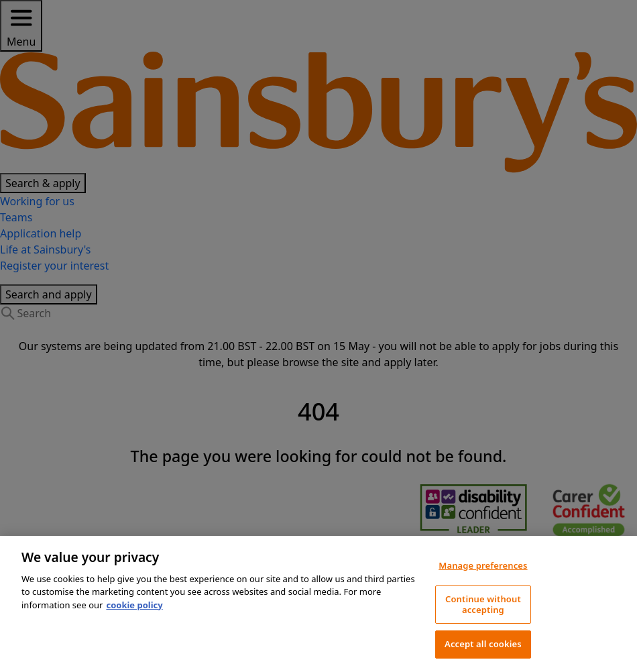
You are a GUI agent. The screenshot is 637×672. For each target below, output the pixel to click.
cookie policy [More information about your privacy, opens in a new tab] (134, 605)
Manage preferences (483, 565)
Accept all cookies (483, 644)
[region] (318, 604)
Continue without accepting (483, 604)
